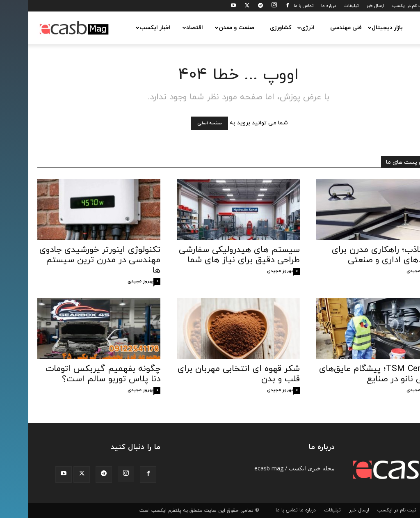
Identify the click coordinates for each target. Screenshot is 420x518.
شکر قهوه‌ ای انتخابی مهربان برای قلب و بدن (210, 374)
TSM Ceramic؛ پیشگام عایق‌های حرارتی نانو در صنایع (351, 374)
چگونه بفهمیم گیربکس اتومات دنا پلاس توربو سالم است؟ (75, 374)
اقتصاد (164, 28)
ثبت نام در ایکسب (381, 6)
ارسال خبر (347, 6)
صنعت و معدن (206, 28)
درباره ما (300, 6)
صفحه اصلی (181, 123)
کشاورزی (252, 28)
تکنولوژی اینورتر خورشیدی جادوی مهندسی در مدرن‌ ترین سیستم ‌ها (72, 260)
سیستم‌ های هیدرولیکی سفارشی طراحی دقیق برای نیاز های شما (211, 255)
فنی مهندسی (318, 28)
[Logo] (46, 28)
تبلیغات (323, 6)
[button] (401, 28)
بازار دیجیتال (356, 28)
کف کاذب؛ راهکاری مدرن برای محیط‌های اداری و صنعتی (357, 255)
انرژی (277, 28)
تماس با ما (275, 6)
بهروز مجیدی (112, 281)
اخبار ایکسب (124, 28)
